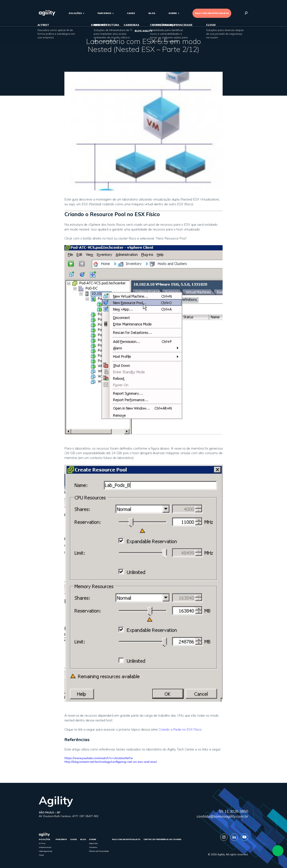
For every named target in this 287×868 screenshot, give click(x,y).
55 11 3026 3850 (234, 811)
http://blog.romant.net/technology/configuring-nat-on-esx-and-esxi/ (111, 762)
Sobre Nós (93, 843)
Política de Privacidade (99, 851)
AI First (42, 843)
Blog (152, 13)
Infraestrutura (45, 847)
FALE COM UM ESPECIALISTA (212, 13)
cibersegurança (46, 851)
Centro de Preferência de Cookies (162, 839)
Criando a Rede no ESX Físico (180, 729)
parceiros (104, 13)
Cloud (41, 855)
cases (131, 13)
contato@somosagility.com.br (222, 816)
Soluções (75, 13)
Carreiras (93, 847)
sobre (173, 13)
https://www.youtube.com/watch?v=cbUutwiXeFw (99, 758)
